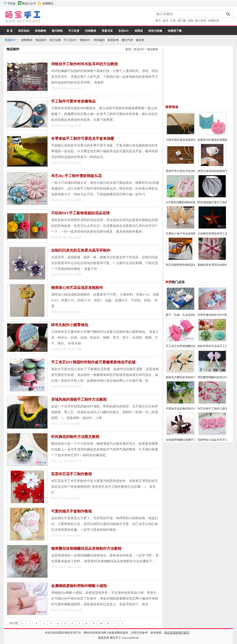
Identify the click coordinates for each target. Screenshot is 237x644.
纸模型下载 (175, 31)
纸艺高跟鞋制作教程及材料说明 (185, 265)
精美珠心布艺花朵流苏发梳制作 (77, 288)
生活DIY (124, 31)
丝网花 (139, 31)
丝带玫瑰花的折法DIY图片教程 (217, 315)
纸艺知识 (24, 31)
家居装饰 (113, 40)
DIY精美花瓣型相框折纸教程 (183, 202)
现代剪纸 (57, 31)
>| (122, 623)
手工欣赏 (74, 31)
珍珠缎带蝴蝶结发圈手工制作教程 (187, 440)
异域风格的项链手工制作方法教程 (79, 399)
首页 (128, 49)
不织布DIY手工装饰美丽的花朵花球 (80, 213)
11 (108, 623)
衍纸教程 (90, 31)
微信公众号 (29, 3)
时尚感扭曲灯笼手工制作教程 (215, 202)
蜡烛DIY (85, 40)
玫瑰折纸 (214, 21)
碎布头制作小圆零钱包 (70, 325)
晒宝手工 (115, 638)
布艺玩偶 (55, 40)
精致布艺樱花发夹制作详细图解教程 (188, 377)
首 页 (10, 31)
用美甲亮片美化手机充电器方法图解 (188, 171)
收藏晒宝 (48, 3)
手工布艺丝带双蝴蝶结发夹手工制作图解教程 (193, 346)
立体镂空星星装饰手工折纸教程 (217, 234)
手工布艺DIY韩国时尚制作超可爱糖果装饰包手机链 (93, 362)
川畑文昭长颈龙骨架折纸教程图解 (187, 140)
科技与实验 (155, 31)
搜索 (228, 14)
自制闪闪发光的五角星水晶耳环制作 (81, 250)
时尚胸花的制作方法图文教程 (75, 437)
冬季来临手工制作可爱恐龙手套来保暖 (83, 139)
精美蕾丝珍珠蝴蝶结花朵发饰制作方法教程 (86, 549)
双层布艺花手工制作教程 (72, 474)
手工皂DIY (70, 40)
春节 (158, 21)
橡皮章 (140, 40)
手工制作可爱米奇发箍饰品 (73, 101)
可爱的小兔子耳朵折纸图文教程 (185, 234)
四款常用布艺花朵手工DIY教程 (217, 346)
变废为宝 (107, 31)
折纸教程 (41, 31)
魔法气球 (127, 40)
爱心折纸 (201, 21)
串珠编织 (99, 40)
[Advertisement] (98, 17)
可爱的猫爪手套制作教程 (72, 511)
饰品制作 (41, 40)
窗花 (165, 21)
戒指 (190, 21)
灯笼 (173, 21)
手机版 (11, 3)
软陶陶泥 (27, 40)
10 (101, 623)
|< (22, 623)
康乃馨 (182, 21)
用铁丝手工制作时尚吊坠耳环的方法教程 (84, 64)
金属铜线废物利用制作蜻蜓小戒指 (79, 586)
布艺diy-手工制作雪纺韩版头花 (76, 176)
